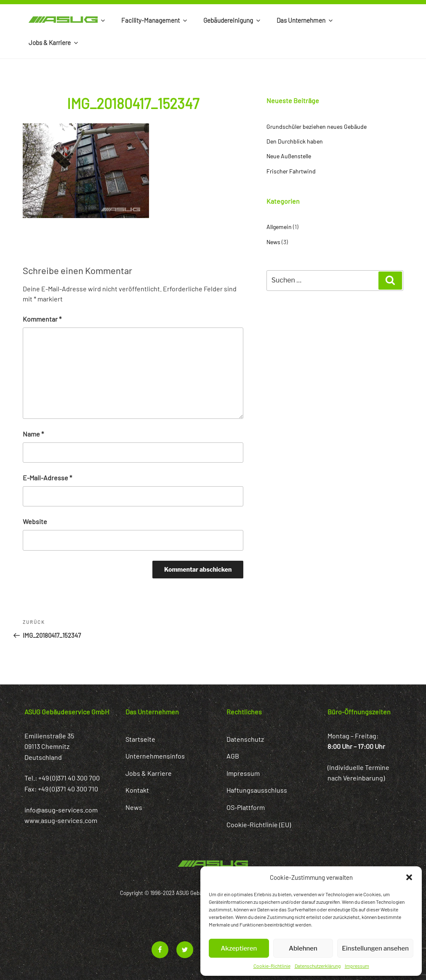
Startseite (140, 739)
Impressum (357, 966)
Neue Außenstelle (289, 156)
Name (33, 434)
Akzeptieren (239, 948)
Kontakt (137, 790)
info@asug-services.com (61, 810)
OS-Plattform (246, 807)
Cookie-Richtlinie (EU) (259, 824)
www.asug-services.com (61, 820)
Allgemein (279, 227)
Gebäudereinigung (232, 20)
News (273, 242)
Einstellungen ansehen (375, 948)
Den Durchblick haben (295, 141)
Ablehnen (303, 948)
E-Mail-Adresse (47, 478)
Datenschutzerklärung (318, 966)
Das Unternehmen (305, 20)
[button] (409, 877)
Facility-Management (155, 20)
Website (35, 521)
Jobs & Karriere (54, 43)
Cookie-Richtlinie (272, 966)
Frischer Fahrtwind (291, 171)
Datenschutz (245, 739)
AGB (233, 756)
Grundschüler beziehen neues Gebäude (317, 126)
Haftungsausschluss (257, 790)
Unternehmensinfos (155, 756)
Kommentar (42, 319)
